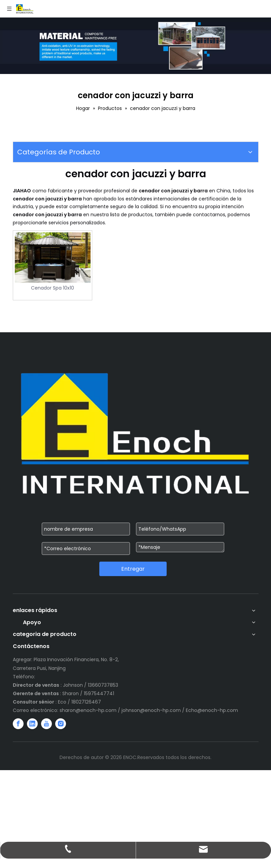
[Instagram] (61, 724)
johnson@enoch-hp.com (151, 710)
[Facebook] (18, 724)
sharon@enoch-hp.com (89, 710)
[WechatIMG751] (135, 46)
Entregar (133, 569)
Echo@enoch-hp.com (212, 710)
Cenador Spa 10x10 (53, 288)
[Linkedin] (32, 724)
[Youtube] (46, 724)
